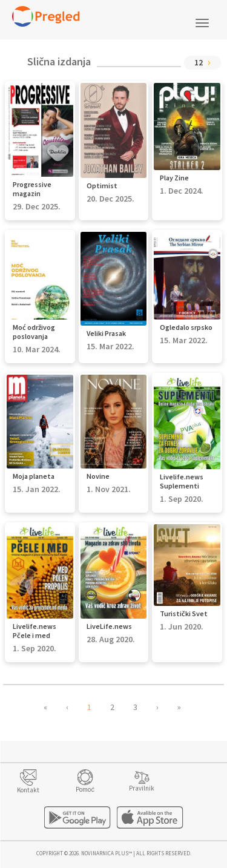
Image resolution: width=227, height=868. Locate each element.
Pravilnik (142, 788)
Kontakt (28, 790)
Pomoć (85, 789)
